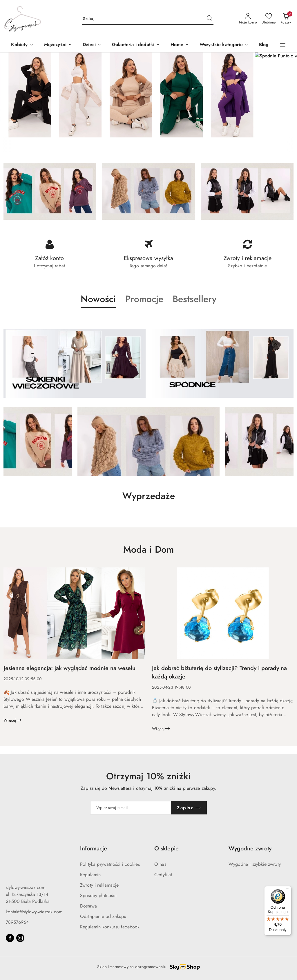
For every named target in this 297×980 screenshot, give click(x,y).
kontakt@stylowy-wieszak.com (34, 912)
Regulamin (90, 875)
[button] (92, 45)
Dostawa (88, 906)
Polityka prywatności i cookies (110, 864)
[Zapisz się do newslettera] (131, 808)
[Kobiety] (22, 45)
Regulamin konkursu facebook (110, 927)
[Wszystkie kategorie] (224, 45)
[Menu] (288, 890)
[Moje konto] (248, 19)
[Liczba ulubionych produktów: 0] (269, 19)
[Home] (180, 45)
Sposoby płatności (98, 895)
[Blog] (264, 45)
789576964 (17, 922)
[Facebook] (10, 938)
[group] (148, 95)
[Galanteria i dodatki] (136, 45)
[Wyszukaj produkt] (148, 19)
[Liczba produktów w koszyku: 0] (286, 19)
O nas (160, 864)
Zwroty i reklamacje (99, 885)
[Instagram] (20, 938)
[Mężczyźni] (58, 45)
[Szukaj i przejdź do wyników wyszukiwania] (209, 19)
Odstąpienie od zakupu (103, 916)
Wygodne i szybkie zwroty (255, 864)
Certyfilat (163, 875)
